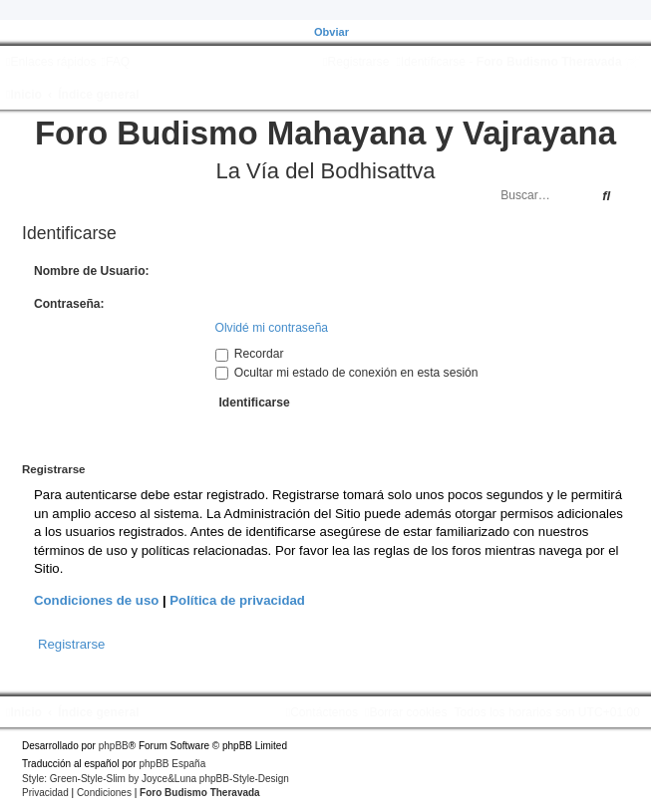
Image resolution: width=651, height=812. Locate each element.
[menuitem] (115, 62)
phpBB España (172, 764)
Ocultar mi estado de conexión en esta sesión (347, 373)
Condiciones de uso (96, 600)
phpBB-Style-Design (244, 779)
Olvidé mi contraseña (272, 328)
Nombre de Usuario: (92, 271)
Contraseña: (69, 304)
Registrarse (71, 644)
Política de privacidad (237, 600)
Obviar (331, 32)
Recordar (250, 354)
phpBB (114, 746)
